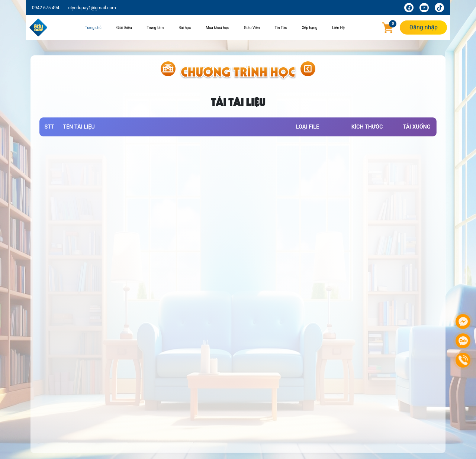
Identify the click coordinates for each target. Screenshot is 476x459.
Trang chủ (93, 28)
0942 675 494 (46, 8)
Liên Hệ (338, 28)
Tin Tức (281, 28)
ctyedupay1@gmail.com (92, 8)
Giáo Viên (252, 28)
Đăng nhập (423, 27)
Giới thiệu (124, 28)
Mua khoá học (217, 28)
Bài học (185, 28)
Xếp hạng (310, 28)
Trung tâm (155, 28)
